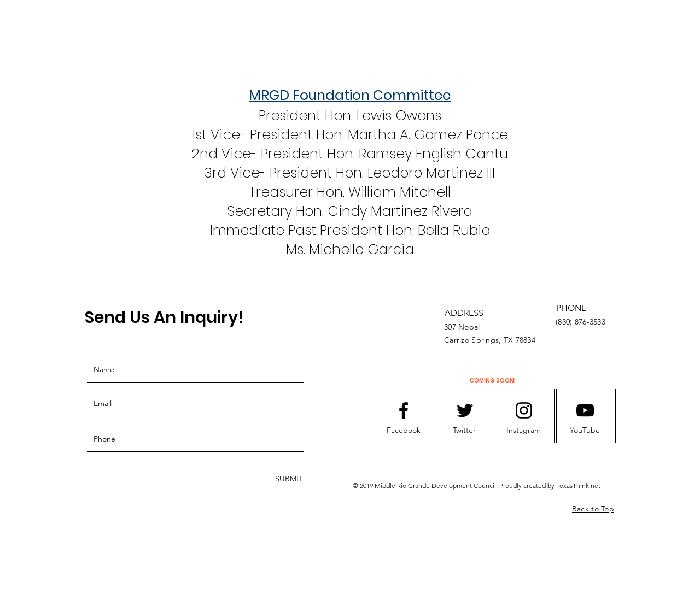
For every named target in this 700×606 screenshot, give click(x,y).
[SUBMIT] (288, 479)
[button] (404, 431)
